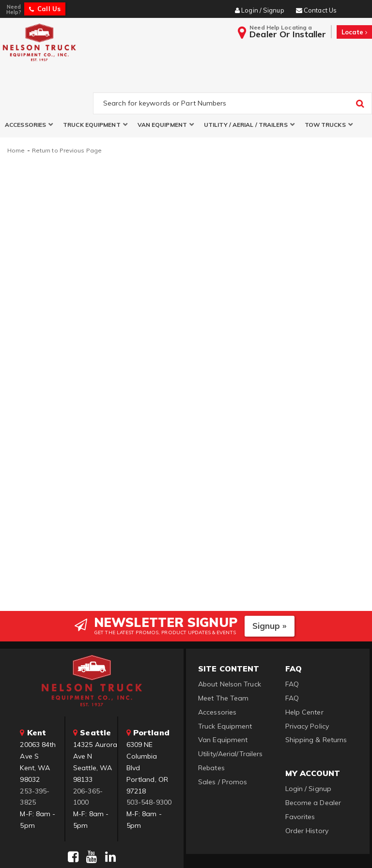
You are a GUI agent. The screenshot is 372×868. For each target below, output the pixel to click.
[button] (29, 82)
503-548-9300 (149, 759)
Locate (354, 32)
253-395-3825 (35, 753)
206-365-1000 (88, 753)
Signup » (270, 583)
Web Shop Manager (304, 849)
